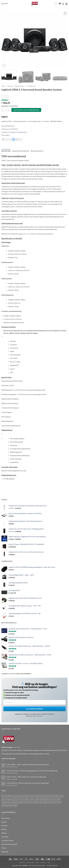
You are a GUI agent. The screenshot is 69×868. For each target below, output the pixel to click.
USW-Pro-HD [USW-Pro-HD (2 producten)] (38, 802)
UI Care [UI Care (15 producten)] (32, 799)
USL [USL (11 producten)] (51, 799)
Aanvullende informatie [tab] (21, 151)
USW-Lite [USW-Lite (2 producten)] (23, 802)
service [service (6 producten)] (61, 796)
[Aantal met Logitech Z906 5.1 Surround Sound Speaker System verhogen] (9, 110)
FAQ (49, 863)
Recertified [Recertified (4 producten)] (55, 796)
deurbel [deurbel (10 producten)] (25, 796)
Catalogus (10, 86)
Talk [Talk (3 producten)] (3, 799)
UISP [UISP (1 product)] (37, 799)
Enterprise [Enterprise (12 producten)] (39, 796)
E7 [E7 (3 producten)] (29, 796)
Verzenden (5, 837)
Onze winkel (31, 863)
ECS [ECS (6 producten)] (33, 796)
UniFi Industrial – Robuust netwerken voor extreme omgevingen (28, 783)
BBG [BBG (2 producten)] (10, 796)
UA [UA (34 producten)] (23, 799)
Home (3, 86)
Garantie (4, 826)
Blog (38, 863)
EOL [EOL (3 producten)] (44, 796)
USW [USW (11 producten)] (59, 799)
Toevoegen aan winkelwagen (26, 110)
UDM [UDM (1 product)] (27, 799)
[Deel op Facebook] (7, 139)
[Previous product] (7, 96)
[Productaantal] (6, 110)
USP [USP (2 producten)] (55, 799)
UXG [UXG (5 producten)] (15, 806)
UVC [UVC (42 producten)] (11, 806)
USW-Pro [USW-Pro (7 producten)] (30, 802)
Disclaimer (5, 852)
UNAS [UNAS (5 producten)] (42, 799)
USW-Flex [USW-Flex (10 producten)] (16, 802)
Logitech (7, 135)
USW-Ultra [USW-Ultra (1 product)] (5, 806)
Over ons (22, 863)
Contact (43, 863)
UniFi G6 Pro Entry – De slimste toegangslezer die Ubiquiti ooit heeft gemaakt (32, 771)
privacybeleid (39, 716)
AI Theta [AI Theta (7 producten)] (4, 796)
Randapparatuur (20, 86)
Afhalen (4, 833)
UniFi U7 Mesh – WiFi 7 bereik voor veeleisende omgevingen (26, 777)
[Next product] (3, 96)
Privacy (4, 848)
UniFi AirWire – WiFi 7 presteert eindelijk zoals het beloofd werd (28, 764)
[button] (5, 4)
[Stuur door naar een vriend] (14, 139)
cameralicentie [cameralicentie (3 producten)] (17, 796)
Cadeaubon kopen (7, 840)
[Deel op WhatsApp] (3, 139)
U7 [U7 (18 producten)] (19, 799)
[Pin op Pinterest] (17, 139)
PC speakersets (31, 86)
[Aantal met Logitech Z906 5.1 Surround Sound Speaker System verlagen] (3, 110)
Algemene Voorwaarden (9, 844)
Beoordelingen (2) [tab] (37, 151)
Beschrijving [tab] (6, 151)
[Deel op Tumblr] (21, 139)
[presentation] (9, 865)
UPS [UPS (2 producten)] (47, 799)
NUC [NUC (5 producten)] (49, 796)
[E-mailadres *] (34, 702)
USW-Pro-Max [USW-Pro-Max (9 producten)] (48, 802)
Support (4, 822)
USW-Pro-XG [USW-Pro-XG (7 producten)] (57, 802)
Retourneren (6, 818)
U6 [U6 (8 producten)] (16, 799)
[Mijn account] (63, 4)
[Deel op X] (10, 139)
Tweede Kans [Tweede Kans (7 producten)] (10, 799)
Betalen (4, 829)
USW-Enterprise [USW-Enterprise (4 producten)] (7, 802)
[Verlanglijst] (60, 4)
